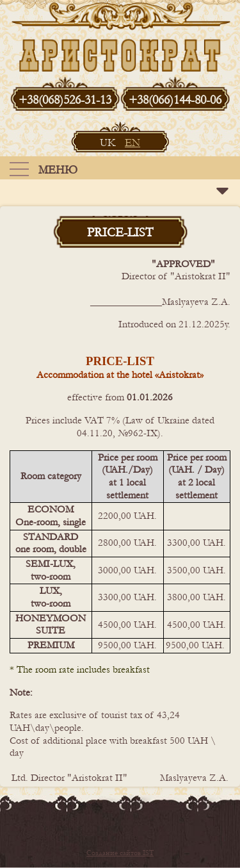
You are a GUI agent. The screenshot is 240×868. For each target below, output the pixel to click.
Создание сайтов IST (120, 853)
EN (132, 143)
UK (109, 143)
